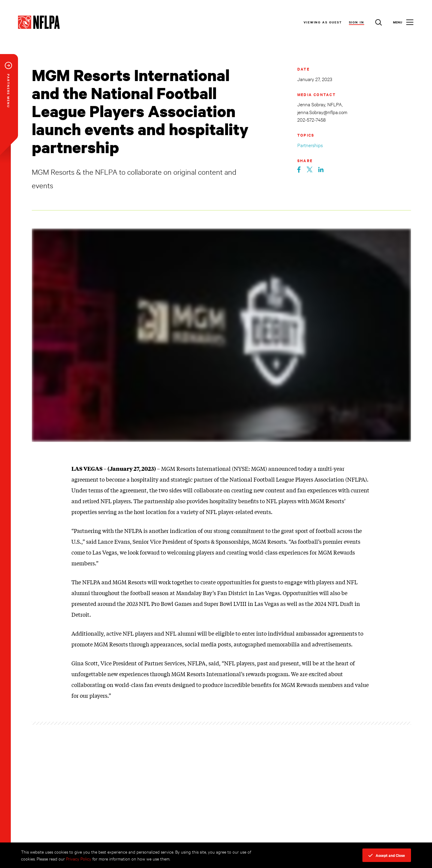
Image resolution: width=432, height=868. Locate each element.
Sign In (357, 22)
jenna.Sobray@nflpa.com (322, 112)
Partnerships (310, 145)
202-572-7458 (312, 119)
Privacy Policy (79, 859)
